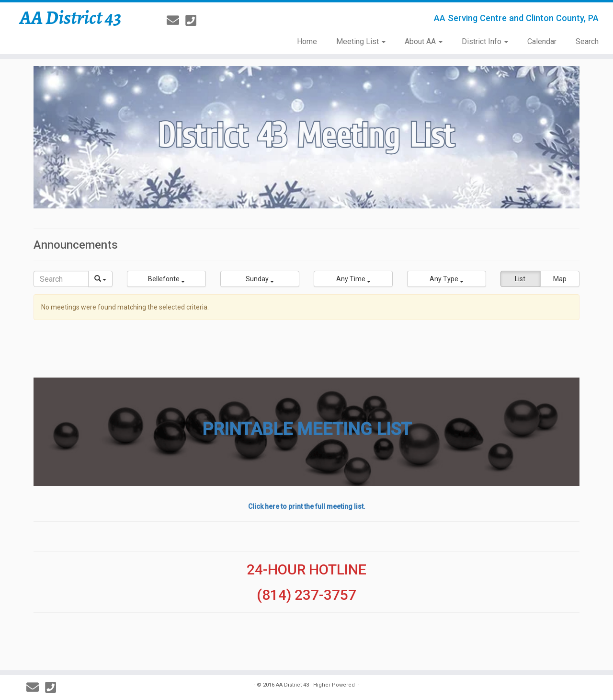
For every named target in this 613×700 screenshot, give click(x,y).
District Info (485, 41)
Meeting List (361, 41)
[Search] (61, 279)
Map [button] (560, 279)
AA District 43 (71, 18)
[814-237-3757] (194, 21)
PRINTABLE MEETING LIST (307, 429)
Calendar (542, 41)
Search (587, 41)
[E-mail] (176, 21)
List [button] (520, 279)
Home (307, 41)
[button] (166, 279)
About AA (424, 41)
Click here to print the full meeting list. (307, 506)
